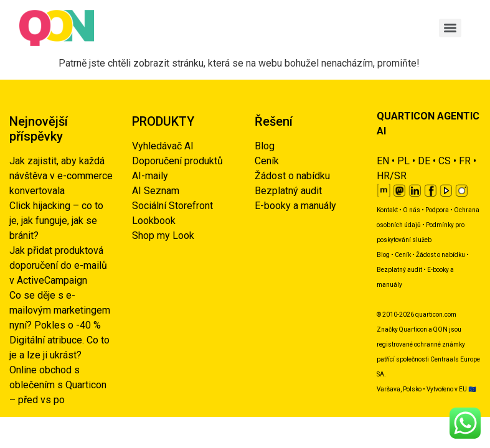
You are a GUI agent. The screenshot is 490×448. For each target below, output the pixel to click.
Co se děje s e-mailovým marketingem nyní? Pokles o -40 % (60, 310)
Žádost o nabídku (292, 176)
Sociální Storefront (172, 206)
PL (403, 161)
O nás (412, 210)
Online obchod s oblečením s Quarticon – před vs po (58, 385)
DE (424, 161)
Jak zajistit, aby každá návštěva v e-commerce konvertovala (61, 176)
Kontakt (387, 210)
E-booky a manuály (295, 206)
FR (465, 161)
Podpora (437, 210)
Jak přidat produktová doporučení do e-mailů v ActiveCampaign (58, 265)
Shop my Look (163, 236)
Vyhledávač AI (163, 146)
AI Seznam (156, 191)
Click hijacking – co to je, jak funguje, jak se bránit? (56, 221)
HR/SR (392, 176)
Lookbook (154, 221)
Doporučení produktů (177, 161)
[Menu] (450, 28)
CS (445, 161)
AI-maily (150, 176)
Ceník (267, 161)
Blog (265, 146)
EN (383, 161)
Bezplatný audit (288, 191)
